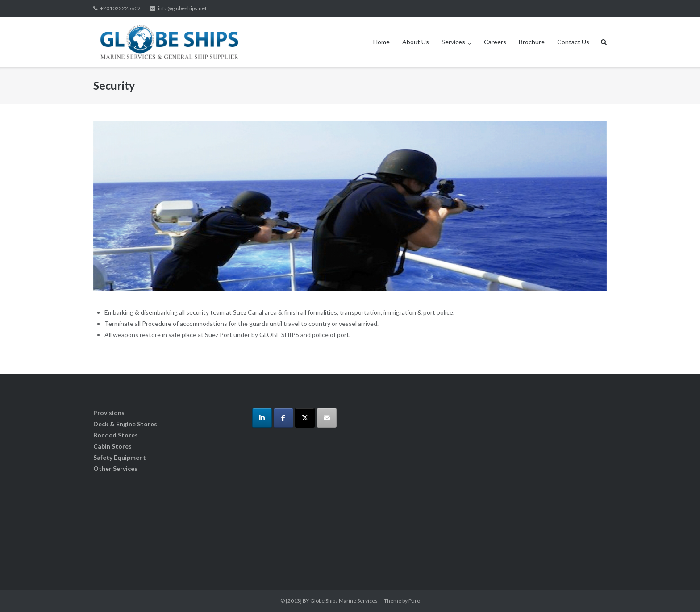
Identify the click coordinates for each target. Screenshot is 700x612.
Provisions (109, 413)
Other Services (115, 468)
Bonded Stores (116, 435)
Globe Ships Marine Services (344, 601)
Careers (495, 42)
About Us (416, 42)
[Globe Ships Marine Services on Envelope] (327, 418)
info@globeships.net (182, 8)
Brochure (532, 42)
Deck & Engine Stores (125, 424)
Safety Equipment (120, 457)
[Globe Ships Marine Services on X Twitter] (305, 418)
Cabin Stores (112, 446)
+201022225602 (120, 8)
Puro (414, 601)
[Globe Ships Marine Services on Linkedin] (262, 418)
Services (453, 42)
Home (381, 42)
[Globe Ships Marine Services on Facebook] (283, 418)
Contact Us (573, 42)
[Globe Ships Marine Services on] (348, 418)
